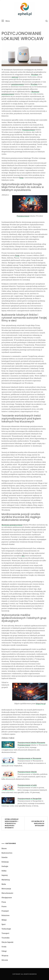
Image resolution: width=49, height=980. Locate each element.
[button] (6, 21)
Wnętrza (5, 955)
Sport (4, 924)
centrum (15, 77)
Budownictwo (7, 853)
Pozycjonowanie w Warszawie (29, 758)
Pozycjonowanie (29, 130)
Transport (5, 933)
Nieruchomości (7, 893)
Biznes (4, 848)
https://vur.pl (41, 703)
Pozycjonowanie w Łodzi (27, 785)
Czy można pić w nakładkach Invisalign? (38, 823)
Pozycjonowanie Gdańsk (27, 772)
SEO (23, 556)
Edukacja (5, 862)
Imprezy (5, 875)
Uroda (4, 947)
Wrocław (35, 74)
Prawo (4, 906)
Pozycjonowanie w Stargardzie (29, 798)
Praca (4, 902)
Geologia (5, 866)
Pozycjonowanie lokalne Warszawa (31, 742)
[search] (47, 21)
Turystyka (6, 938)
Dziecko (5, 857)
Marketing (6, 880)
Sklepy (4, 920)
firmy (21, 178)
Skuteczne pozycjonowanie (12, 525)
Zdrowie (5, 960)
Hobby (4, 871)
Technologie (6, 929)
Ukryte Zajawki (7, 942)
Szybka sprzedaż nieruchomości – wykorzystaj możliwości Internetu (12, 823)
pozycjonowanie (18, 84)
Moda (4, 884)
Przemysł (5, 911)
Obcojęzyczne (7, 897)
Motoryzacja (6, 889)
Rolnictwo (6, 915)
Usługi (4, 951)
